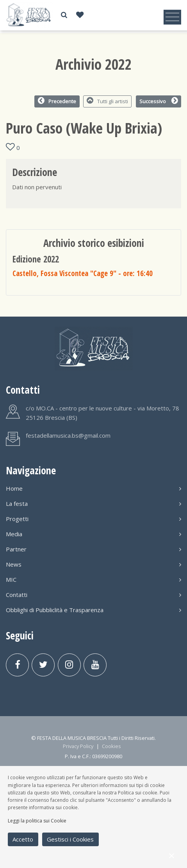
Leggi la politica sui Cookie (37, 821)
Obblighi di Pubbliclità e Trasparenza (93, 610)
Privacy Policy (78, 746)
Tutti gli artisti (108, 101)
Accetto (23, 839)
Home (93, 488)
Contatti (93, 595)
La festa (93, 504)
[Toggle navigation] (172, 17)
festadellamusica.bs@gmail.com (68, 435)
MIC (93, 579)
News (93, 564)
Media (93, 534)
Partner (93, 549)
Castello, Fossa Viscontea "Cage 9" (83, 273)
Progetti (93, 519)
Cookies (111, 746)
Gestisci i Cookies (70, 839)
